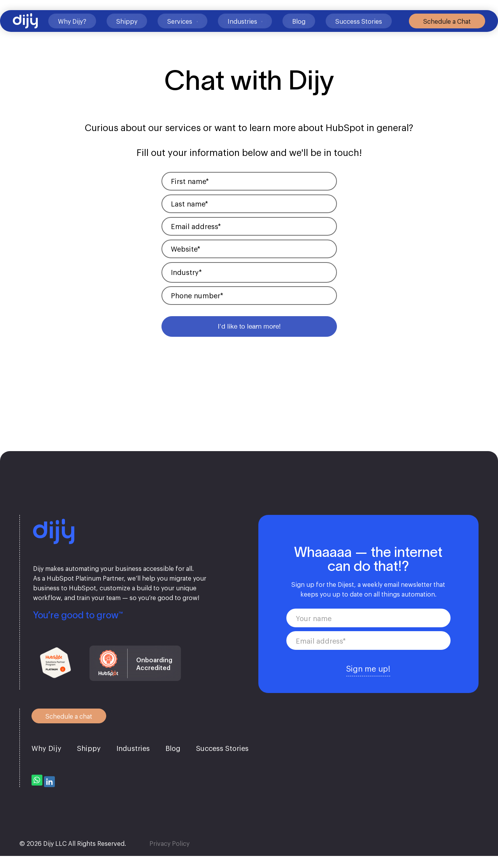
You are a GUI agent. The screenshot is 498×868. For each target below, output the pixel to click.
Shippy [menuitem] (89, 763)
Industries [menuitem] (133, 763)
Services (175, 34)
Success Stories (343, 34)
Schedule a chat (65, 731)
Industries (237, 34)
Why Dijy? (61, 34)
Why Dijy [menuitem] (46, 763)
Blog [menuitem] (173, 763)
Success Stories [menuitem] (222, 763)
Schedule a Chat (440, 34)
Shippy (122, 34)
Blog (294, 34)
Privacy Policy (169, 855)
